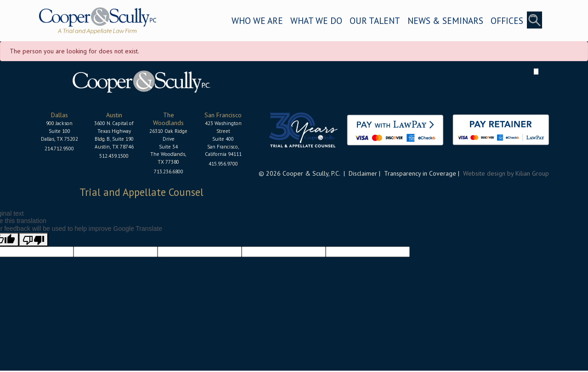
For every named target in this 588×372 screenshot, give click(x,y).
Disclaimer (363, 173)
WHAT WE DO (316, 20)
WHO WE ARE (257, 20)
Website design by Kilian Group (506, 173)
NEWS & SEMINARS (445, 20)
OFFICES (507, 20)
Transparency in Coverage (420, 173)
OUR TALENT (375, 20)
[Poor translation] (34, 240)
